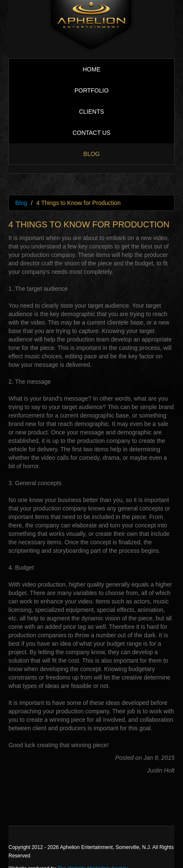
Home (91, 69)
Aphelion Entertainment (91, 26)
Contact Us (91, 133)
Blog (92, 154)
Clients (91, 112)
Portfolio (92, 90)
